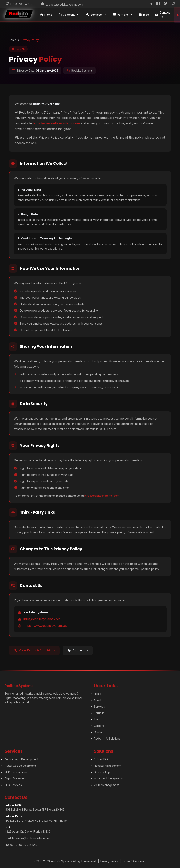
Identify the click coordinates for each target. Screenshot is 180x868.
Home (47, 15)
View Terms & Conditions (34, 649)
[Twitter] (166, 4)
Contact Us (164, 15)
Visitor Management (106, 784)
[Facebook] (158, 4)
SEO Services (13, 784)
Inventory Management (108, 777)
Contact (99, 731)
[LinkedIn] (150, 4)
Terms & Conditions (134, 860)
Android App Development (21, 758)
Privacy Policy (109, 860)
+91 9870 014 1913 (26, 843)
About (98, 699)
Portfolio (124, 15)
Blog (145, 15)
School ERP (101, 758)
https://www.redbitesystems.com (56, 122)
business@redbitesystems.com (32, 837)
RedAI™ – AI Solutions (107, 737)
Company (70, 15)
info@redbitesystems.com (102, 494)
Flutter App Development (20, 764)
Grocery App (102, 771)
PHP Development (16, 771)
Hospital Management (107, 764)
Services (98, 15)
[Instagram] (173, 4)
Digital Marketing (15, 777)
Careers (99, 724)
